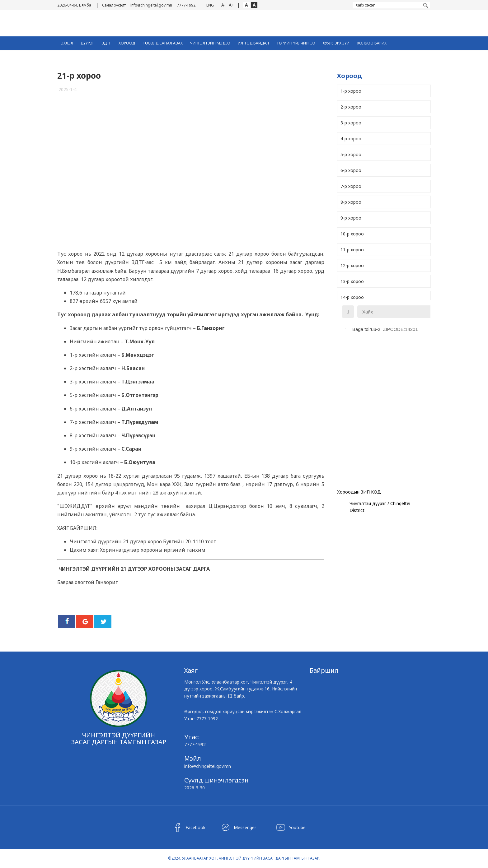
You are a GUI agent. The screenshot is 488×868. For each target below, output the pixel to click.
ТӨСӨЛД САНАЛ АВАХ (163, 43)
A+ (232, 5)
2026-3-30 (195, 788)
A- (223, 5)
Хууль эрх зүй (336, 43)
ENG (210, 5)
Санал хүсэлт (114, 5)
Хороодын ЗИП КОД (359, 492)
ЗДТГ (106, 43)
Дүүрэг (87, 43)
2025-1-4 (68, 89)
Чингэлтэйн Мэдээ (210, 43)
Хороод (127, 43)
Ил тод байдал (253, 43)
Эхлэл (67, 43)
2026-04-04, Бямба (74, 5)
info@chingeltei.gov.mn (151, 5)
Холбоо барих (372, 43)
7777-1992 (186, 5)
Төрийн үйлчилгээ (296, 43)
